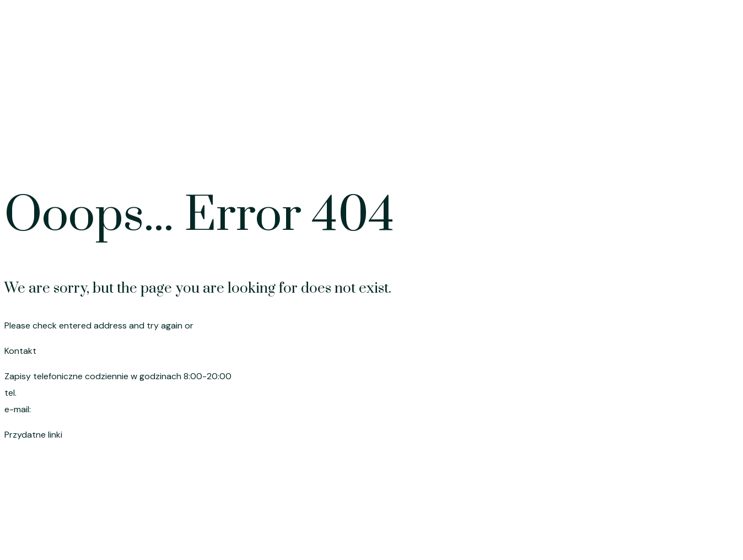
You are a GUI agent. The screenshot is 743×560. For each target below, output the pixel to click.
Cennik (544, 142)
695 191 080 (44, 393)
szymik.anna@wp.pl (74, 409)
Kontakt (711, 142)
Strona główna (427, 142)
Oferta (494, 142)
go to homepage (230, 325)
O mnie (658, 142)
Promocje (601, 142)
